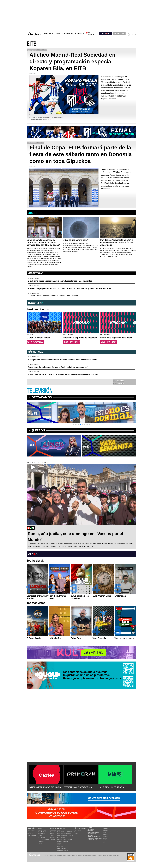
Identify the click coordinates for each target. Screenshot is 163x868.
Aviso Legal (67, 855)
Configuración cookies (90, 855)
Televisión (66, 34)
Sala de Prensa (93, 840)
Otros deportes (62, 849)
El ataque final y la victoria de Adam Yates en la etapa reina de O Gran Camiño (62, 360)
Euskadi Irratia (42, 830)
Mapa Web (116, 855)
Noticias (47, 34)
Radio (74, 34)
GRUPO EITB (119, 34)
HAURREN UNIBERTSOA (111, 787)
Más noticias (35, 273)
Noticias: (53, 828)
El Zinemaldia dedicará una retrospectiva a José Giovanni (53, 296)
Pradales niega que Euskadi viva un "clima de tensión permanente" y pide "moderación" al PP (70, 288)
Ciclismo (60, 845)
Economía (53, 832)
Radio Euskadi (42, 832)
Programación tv (32, 830)
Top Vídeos (78, 830)
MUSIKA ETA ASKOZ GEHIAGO (45, 787)
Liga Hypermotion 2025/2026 (65, 836)
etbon (40, 430)
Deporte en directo (63, 850)
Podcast (40, 843)
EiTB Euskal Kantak (43, 839)
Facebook (105, 830)
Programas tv (31, 832)
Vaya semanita (32, 836)
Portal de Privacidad (56, 855)
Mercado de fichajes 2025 (65, 839)
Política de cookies (77, 855)
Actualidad (53, 830)
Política (52, 834)
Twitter (104, 832)
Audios (76, 834)
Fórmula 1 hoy (61, 837)
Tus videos (119, 383)
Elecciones (92, 834)
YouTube (105, 840)
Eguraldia (52, 839)
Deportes (56, 34)
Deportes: (61, 828)
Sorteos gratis (93, 832)
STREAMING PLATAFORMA (78, 787)
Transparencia (102, 855)
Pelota (59, 843)
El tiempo (91, 829)
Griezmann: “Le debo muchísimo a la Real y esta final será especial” (58, 367)
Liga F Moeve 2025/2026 (64, 834)
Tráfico (90, 831)
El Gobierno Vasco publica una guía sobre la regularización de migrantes (60, 281)
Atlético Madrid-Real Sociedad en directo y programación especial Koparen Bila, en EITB (72, 62)
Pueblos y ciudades (95, 838)
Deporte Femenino (63, 841)
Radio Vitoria (41, 834)
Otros (80, 34)
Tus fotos (119, 381)
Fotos (76, 832)
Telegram (105, 836)
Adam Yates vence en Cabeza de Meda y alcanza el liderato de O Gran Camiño (63, 374)
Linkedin (105, 838)
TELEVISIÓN (40, 391)
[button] (135, 323)
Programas (41, 841)
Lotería (90, 835)
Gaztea (40, 836)
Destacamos (42, 397)
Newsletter (106, 828)
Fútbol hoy (60, 830)
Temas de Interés (94, 837)
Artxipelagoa (41, 845)
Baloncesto (60, 847)
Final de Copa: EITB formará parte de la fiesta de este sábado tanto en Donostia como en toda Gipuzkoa (81, 154)
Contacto (110, 855)
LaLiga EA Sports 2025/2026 (65, 832)
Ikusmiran (53, 837)
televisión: (31, 828)
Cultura (52, 836)
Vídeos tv (30, 834)
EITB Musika (41, 837)
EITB (31, 44)
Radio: (40, 828)
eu (132, 35)
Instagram (105, 834)
